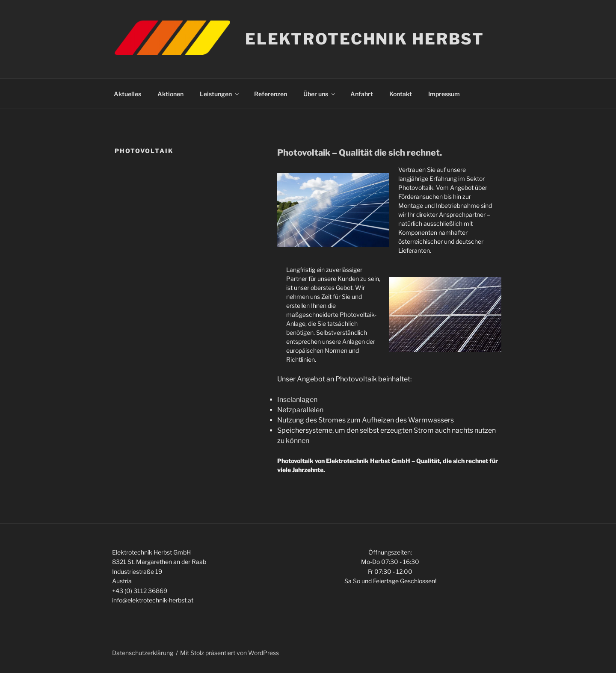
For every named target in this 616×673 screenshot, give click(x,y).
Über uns (320, 94)
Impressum (444, 94)
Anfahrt (362, 94)
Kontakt (401, 94)
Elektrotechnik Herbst (365, 39)
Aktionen (170, 94)
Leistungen (220, 94)
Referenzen (271, 94)
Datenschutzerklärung (143, 653)
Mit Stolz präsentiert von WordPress (230, 653)
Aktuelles (127, 94)
